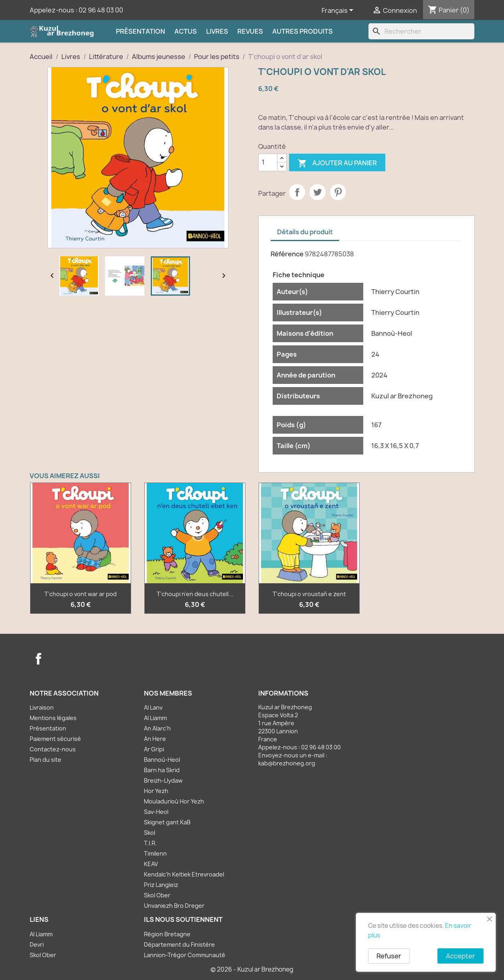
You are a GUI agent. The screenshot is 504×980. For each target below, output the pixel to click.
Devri (37, 944)
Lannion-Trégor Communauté (185, 955)
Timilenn (155, 853)
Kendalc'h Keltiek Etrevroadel (184, 874)
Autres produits (303, 31)
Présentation (141, 31)
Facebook (38, 659)
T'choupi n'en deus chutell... (195, 594)
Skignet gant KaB (167, 822)
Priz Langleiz (161, 885)
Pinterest (338, 192)
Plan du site (46, 760)
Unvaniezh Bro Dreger (174, 906)
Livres (217, 31)
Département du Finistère (179, 944)
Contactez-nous (53, 749)
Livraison (42, 707)
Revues (250, 31)
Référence (287, 254)
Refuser (389, 956)
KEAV (151, 864)
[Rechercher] (421, 31)
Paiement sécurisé (55, 739)
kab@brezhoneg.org (287, 763)
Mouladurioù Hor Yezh (174, 801)
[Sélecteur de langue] (339, 11)
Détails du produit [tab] (305, 232)
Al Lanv (153, 707)
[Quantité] (268, 162)
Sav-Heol (156, 812)
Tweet (318, 192)
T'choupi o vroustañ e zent (309, 594)
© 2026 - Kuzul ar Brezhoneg (252, 969)
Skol (150, 833)
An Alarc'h (157, 728)
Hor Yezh (156, 791)
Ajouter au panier (337, 163)
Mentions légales (53, 718)
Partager (297, 192)
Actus (186, 31)
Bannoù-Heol (162, 760)
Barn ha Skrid (162, 770)
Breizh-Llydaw (163, 780)
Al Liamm (155, 718)
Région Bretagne (167, 934)
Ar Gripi (154, 749)
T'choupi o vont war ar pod (81, 594)
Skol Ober (157, 895)
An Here (155, 739)
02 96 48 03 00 (101, 10)
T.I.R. (150, 843)
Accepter (460, 956)
